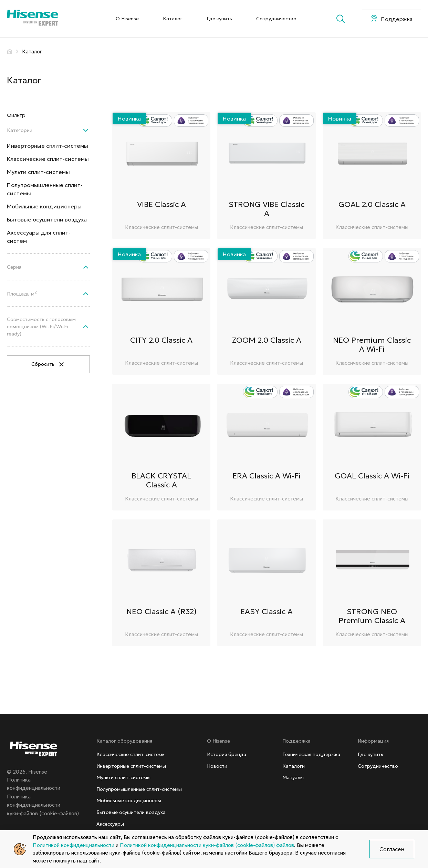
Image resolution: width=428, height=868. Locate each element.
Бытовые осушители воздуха (47, 219)
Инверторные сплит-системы (48, 146)
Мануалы (293, 777)
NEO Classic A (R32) (161, 612)
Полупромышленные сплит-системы (45, 189)
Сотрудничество (276, 19)
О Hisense (127, 19)
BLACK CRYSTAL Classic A (161, 480)
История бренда (227, 754)
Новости (217, 766)
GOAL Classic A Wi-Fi (372, 476)
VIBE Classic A (161, 204)
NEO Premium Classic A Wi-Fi (372, 345)
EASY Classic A (267, 612)
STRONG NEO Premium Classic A (372, 616)
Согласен (392, 849)
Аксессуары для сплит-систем (39, 237)
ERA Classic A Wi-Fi (267, 476)
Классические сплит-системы (48, 159)
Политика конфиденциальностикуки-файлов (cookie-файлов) (43, 805)
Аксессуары (110, 824)
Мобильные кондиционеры (44, 206)
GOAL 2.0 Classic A (372, 204)
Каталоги (294, 766)
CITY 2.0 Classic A (161, 340)
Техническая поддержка (311, 754)
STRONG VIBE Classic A (267, 209)
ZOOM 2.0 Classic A (267, 340)
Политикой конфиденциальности (74, 845)
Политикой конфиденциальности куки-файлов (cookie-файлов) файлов (207, 845)
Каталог (173, 19)
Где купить (219, 19)
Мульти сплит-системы (38, 172)
